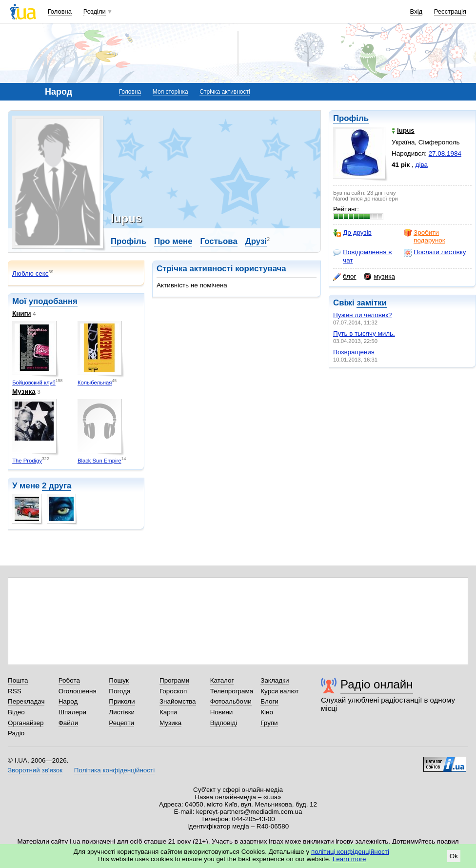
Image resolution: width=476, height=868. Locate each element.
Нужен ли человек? (363, 315)
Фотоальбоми (231, 701)
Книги (21, 313)
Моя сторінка (170, 92)
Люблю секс (30, 273)
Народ (68, 701)
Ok (454, 856)
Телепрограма (232, 691)
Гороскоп (173, 691)
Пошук (119, 680)
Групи (269, 723)
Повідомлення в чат (362, 256)
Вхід (416, 11)
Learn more (349, 859)
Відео (16, 712)
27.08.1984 (445, 153)
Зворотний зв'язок (35, 770)
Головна (60, 11)
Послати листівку (435, 252)
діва (422, 165)
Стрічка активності (225, 92)
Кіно (267, 712)
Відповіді (224, 723)
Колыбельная (95, 383)
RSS (15, 691)
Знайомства (178, 701)
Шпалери (72, 712)
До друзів (352, 233)
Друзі (256, 241)
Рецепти (121, 723)
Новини (222, 712)
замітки (372, 303)
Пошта (18, 680)
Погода (119, 691)
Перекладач (26, 701)
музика (379, 277)
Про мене (173, 241)
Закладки (275, 680)
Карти (168, 712)
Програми (174, 680)
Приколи (122, 701)
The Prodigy (27, 461)
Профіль (351, 118)
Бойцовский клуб (34, 383)
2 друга (57, 486)
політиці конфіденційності (350, 852)
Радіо (16, 733)
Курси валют (279, 691)
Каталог (222, 680)
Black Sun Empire (99, 461)
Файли (69, 723)
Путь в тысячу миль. (364, 333)
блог (345, 277)
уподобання (53, 301)
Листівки (122, 712)
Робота (69, 680)
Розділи (95, 11)
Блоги (269, 701)
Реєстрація (450, 11)
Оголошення (78, 691)
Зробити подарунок (425, 236)
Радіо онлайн (377, 684)
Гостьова (218, 241)
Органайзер (26, 723)
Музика (24, 392)
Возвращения (354, 352)
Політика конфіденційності (114, 770)
